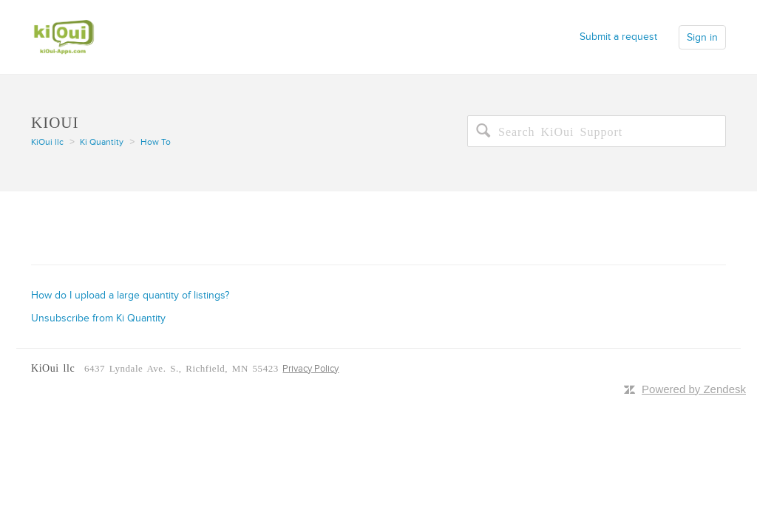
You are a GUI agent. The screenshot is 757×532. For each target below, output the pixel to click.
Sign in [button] (702, 37)
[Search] (597, 131)
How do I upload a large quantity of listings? (130, 295)
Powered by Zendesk (694, 389)
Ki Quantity (102, 142)
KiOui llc (47, 142)
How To (156, 142)
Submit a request (618, 37)
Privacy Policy (310, 369)
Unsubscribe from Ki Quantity (98, 318)
